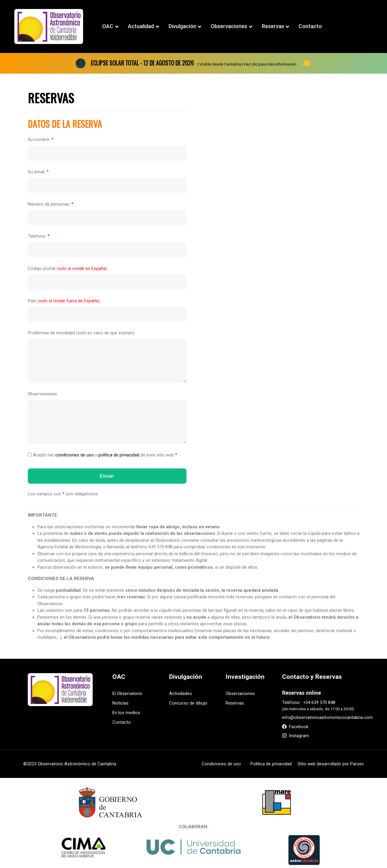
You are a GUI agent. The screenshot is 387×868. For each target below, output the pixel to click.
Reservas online (302, 693)
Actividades (181, 694)
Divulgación (182, 26)
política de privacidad (119, 455)
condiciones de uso (75, 455)
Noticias (120, 703)
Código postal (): (68, 268)
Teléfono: (39, 236)
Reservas (273, 26)
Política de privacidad (271, 764)
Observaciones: (43, 394)
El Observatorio (127, 694)
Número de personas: (51, 204)
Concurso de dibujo (188, 703)
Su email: (38, 172)
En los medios (126, 713)
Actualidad (141, 26)
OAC (108, 26)
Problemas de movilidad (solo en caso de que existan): (81, 333)
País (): (64, 301)
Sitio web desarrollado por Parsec (331, 764)
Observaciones (229, 26)
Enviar (107, 476)
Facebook (295, 727)
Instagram (296, 736)
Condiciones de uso (221, 764)
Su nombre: (41, 139)
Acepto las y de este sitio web (103, 455)
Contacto (310, 26)
